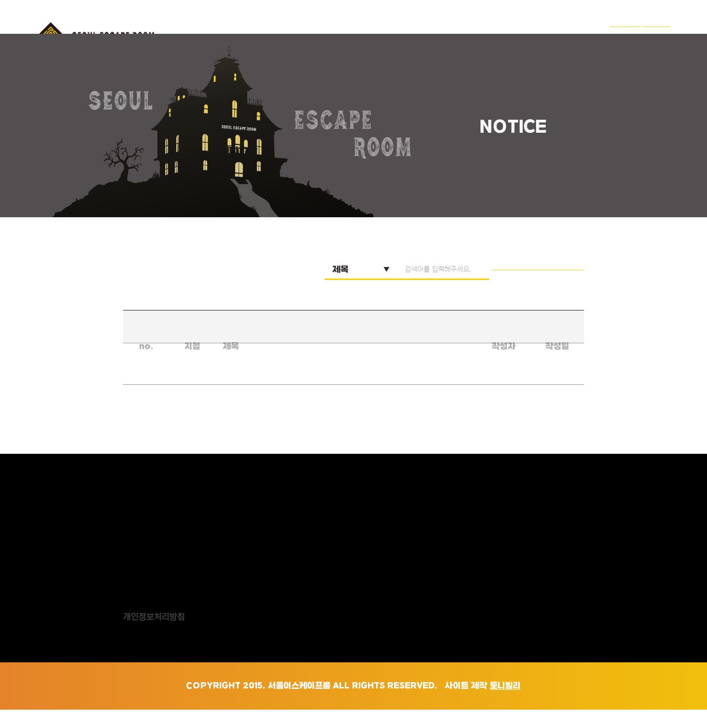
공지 (570, 35)
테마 (412, 35)
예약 (457, 35)
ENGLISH (636, 35)
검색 (556, 288)
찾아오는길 (514, 35)
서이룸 (364, 35)
